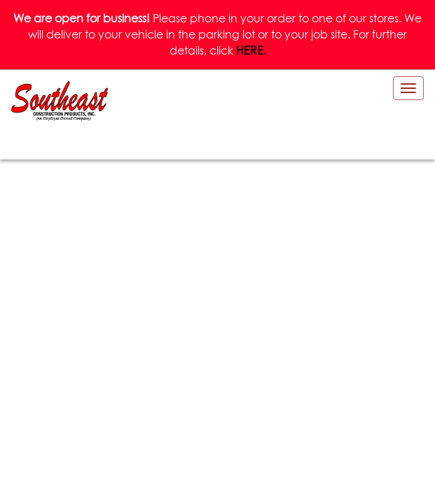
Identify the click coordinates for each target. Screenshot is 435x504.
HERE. (251, 50)
